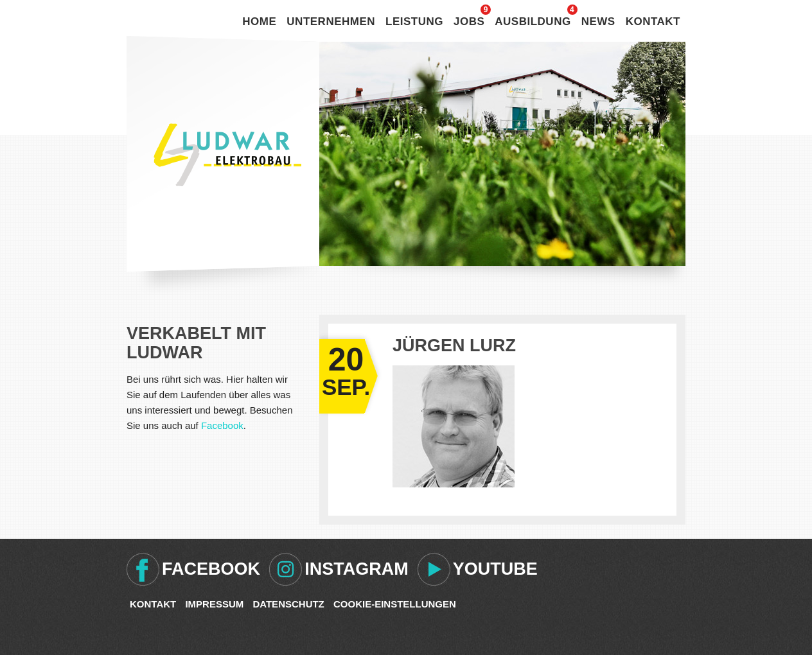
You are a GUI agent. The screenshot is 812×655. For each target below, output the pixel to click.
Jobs (469, 22)
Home (259, 22)
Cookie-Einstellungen (395, 604)
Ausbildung (533, 22)
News (598, 22)
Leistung (414, 22)
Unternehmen (331, 22)
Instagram (357, 569)
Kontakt (653, 22)
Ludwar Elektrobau (227, 155)
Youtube (495, 569)
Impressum (214, 604)
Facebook (222, 425)
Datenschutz (288, 604)
